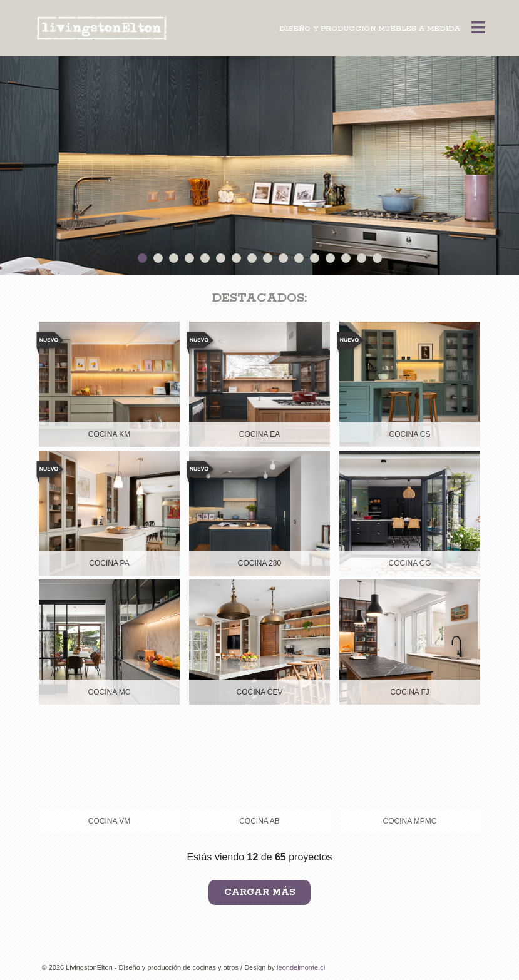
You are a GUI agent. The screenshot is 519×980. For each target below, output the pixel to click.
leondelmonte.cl (301, 967)
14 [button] (346, 258)
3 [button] (174, 258)
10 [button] (283, 258)
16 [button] (377, 258)
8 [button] (252, 258)
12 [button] (315, 258)
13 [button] (330, 258)
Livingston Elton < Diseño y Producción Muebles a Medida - (105, 28)
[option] (259, 166)
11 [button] (299, 258)
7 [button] (236, 258)
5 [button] (205, 258)
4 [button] (189, 258)
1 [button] (142, 258)
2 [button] (158, 258)
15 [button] (362, 258)
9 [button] (268, 258)
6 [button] (221, 258)
